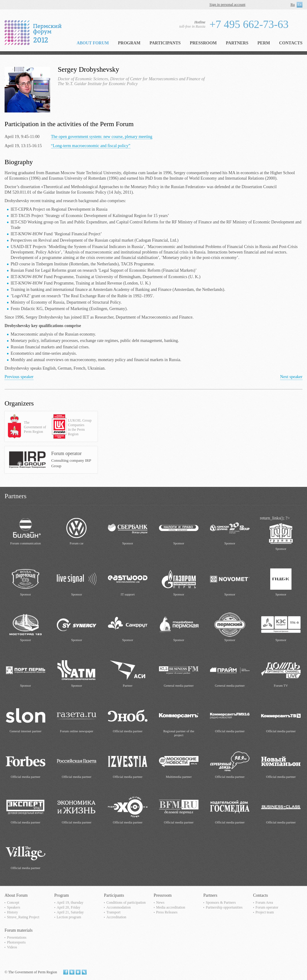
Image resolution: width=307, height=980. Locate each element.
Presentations (17, 937)
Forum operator (267, 907)
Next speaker (291, 377)
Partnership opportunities (224, 907)
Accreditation (116, 917)
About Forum (93, 43)
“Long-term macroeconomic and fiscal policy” (91, 146)
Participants (165, 43)
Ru (293, 5)
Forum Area (264, 902)
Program (129, 43)
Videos (12, 947)
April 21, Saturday (70, 912)
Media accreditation (171, 907)
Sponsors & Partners (221, 902)
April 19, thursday (70, 902)
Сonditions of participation (126, 902)
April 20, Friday (69, 907)
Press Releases (167, 912)
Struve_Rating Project (23, 917)
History (12, 912)
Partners (237, 43)
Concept (13, 902)
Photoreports (16, 942)
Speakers (14, 907)
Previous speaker (19, 377)
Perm (264, 43)
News (160, 902)
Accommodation (119, 907)
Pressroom (203, 43)
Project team (265, 912)
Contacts (291, 43)
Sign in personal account (227, 5)
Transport (113, 912)
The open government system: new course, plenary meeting (102, 137)
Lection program (69, 917)
